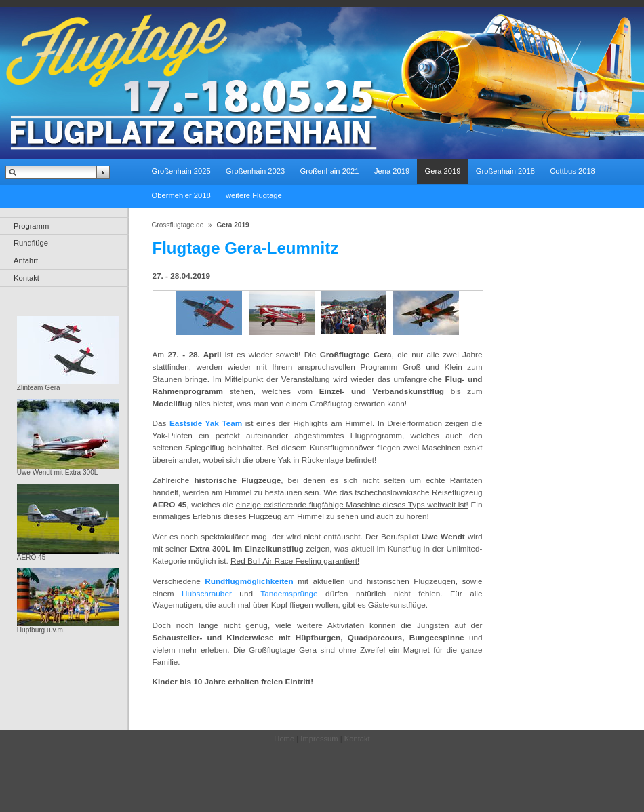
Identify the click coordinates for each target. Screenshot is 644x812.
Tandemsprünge (289, 593)
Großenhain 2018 (505, 171)
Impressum (319, 739)
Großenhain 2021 (329, 171)
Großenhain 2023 (255, 171)
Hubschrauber (207, 593)
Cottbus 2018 (572, 171)
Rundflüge (31, 243)
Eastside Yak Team (206, 423)
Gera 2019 (443, 171)
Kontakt (26, 278)
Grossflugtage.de (178, 225)
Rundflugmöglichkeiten (249, 581)
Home (284, 739)
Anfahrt (26, 260)
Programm (31, 226)
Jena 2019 (392, 171)
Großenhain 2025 (181, 171)
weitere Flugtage (254, 195)
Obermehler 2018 (181, 195)
